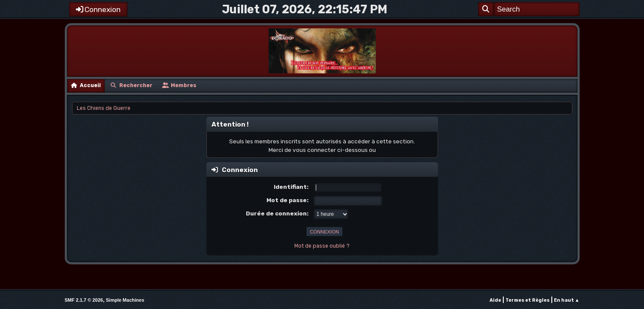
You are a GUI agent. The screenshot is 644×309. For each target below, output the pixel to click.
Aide (495, 300)
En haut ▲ (567, 300)
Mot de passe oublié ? (322, 246)
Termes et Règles (528, 300)
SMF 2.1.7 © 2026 (84, 300)
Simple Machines (125, 300)
